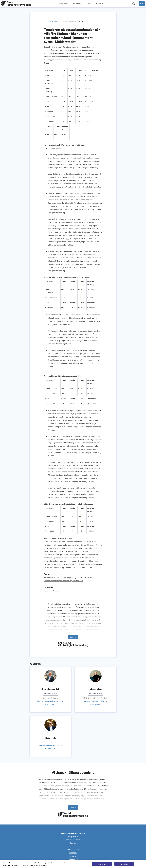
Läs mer (73, 637)
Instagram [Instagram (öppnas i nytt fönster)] (73, 856)
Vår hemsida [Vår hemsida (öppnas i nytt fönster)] (73, 859)
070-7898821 (96, 704)
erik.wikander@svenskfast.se (50, 745)
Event (89, 4)
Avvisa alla (102, 864)
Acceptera (124, 864)
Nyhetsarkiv (63, 4)
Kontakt (99, 4)
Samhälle (89, 578)
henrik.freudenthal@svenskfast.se (50, 701)
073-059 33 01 (50, 749)
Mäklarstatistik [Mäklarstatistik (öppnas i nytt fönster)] (73, 849)
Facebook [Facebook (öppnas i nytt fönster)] (73, 853)
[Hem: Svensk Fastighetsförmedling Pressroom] (16, 4)
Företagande (61, 578)
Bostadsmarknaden (51, 591)
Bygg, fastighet (73, 578)
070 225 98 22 (51, 704)
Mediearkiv (77, 4)
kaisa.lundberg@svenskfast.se (96, 701)
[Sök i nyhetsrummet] (134, 4)
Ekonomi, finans (50, 578)
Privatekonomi (78, 581)
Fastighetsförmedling (64, 581)
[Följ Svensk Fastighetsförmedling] (142, 4)
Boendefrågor (49, 581)
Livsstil (82, 578)
